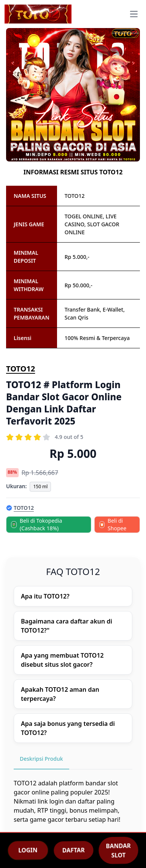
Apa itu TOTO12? (45, 596)
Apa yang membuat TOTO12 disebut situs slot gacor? (62, 660)
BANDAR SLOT (119, 850)
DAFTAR (73, 850)
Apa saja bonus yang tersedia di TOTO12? (68, 728)
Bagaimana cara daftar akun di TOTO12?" (67, 626)
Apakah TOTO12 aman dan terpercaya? (60, 694)
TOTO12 (21, 369)
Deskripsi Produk (41, 759)
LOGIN (28, 850)
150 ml (40, 486)
